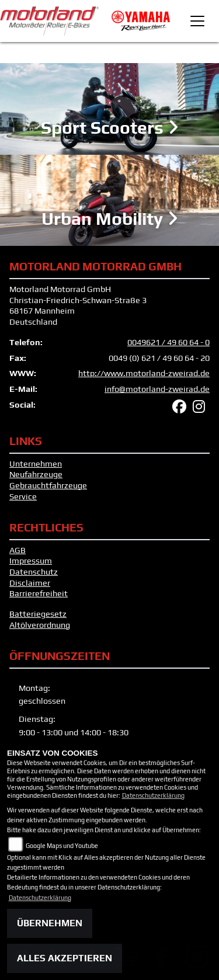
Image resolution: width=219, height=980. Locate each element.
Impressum (31, 561)
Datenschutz (34, 572)
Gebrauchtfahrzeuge (48, 485)
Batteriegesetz (38, 614)
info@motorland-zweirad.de (157, 389)
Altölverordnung (40, 625)
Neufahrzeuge (36, 474)
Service (23, 496)
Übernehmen (50, 923)
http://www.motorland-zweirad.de (144, 373)
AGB (18, 550)
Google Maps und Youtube (62, 846)
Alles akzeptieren (65, 958)
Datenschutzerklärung (153, 795)
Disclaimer (30, 583)
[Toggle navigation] (197, 21)
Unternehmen (36, 464)
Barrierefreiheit (39, 593)
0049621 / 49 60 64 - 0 (168, 342)
